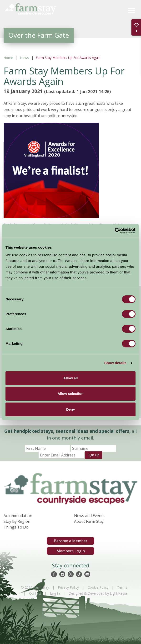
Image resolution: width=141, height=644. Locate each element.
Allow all (71, 378)
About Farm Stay (89, 521)
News (24, 58)
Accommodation (18, 516)
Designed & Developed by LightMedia (98, 593)
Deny (71, 409)
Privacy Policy (68, 587)
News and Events (89, 516)
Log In (55, 593)
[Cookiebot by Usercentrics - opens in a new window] (115, 231)
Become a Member (71, 541)
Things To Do (16, 527)
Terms (122, 587)
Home (8, 58)
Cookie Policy (98, 587)
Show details (115, 363)
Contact (35, 593)
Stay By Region (17, 521)
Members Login (71, 551)
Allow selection (70, 394)
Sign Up (93, 455)
